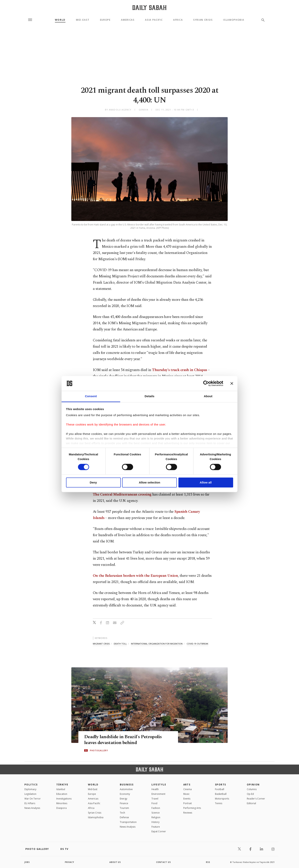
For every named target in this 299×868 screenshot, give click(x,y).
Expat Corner (159, 831)
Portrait (188, 803)
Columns (252, 789)
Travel (155, 799)
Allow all (206, 483)
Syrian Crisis (203, 20)
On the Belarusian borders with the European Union (135, 576)
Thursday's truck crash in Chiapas (179, 370)
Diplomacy (30, 789)
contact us (164, 862)
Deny (93, 483)
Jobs (27, 862)
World (60, 20)
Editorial (251, 803)
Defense (124, 817)
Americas (128, 20)
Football (220, 789)
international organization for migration (157, 644)
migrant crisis (101, 644)
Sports (221, 785)
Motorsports (222, 799)
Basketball (221, 794)
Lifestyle (159, 785)
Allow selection (149, 483)
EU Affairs (30, 803)
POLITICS (31, 785)
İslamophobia (96, 817)
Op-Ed (250, 794)
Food (154, 803)
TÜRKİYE (62, 785)
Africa (178, 20)
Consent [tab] (91, 396)
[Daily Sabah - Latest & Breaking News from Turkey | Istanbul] (149, 8)
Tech (122, 813)
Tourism (124, 808)
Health (155, 789)
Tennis (219, 803)
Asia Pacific (154, 20)
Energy (124, 799)
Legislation (30, 794)
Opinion (253, 785)
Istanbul (61, 789)
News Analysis (32, 808)
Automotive (126, 789)
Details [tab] (149, 396)
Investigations (64, 799)
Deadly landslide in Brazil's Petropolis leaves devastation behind (124, 740)
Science (156, 813)
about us (115, 862)
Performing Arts (192, 808)
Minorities (62, 803)
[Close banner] (232, 383)
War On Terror (33, 799)
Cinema (188, 789)
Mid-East (83, 20)
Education (62, 794)
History (155, 822)
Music (186, 794)
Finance (124, 803)
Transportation (128, 822)
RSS (208, 862)
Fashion (156, 808)
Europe (105, 20)
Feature (156, 827)
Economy (125, 794)
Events (187, 799)
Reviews (188, 813)
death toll (120, 644)
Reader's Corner (256, 799)
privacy (70, 862)
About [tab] (208, 396)
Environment (158, 794)
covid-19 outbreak (197, 644)
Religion (156, 817)
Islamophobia (234, 20)
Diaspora (61, 808)
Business (127, 785)
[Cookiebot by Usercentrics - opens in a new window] (206, 383)
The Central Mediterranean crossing (122, 495)
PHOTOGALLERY (99, 750)
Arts (187, 785)
